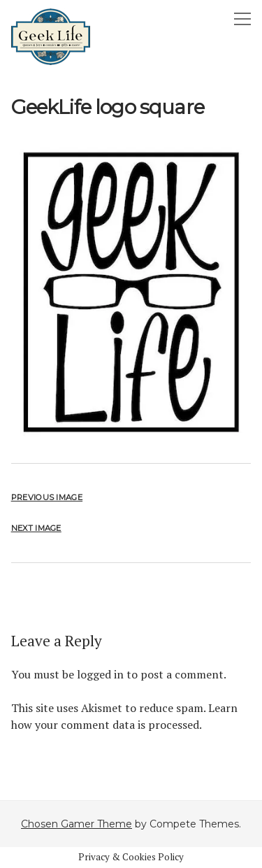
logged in (100, 674)
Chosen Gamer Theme (77, 824)
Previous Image (47, 497)
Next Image (36, 528)
